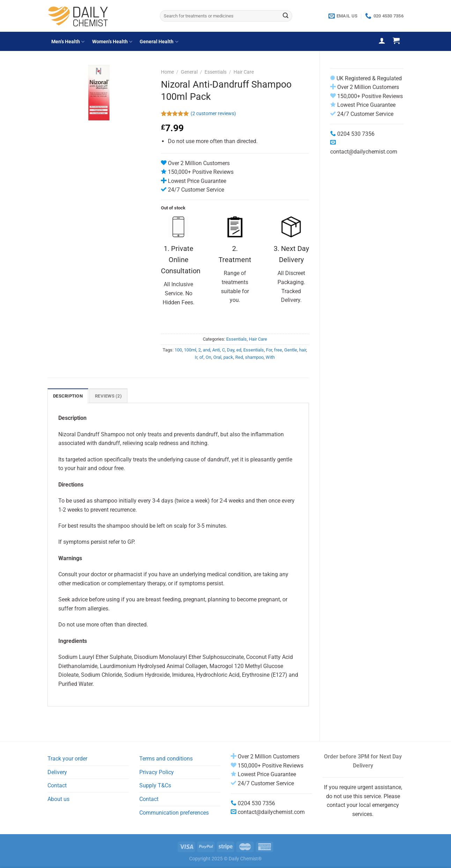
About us (58, 799)
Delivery (57, 772)
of (201, 357)
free (278, 350)
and (206, 350)
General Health (159, 42)
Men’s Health (68, 42)
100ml (190, 350)
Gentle (291, 350)
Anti (216, 350)
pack (228, 357)
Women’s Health (112, 42)
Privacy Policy (157, 772)
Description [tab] (68, 396)
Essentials (216, 72)
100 (178, 350)
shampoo (254, 357)
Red (239, 357)
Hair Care (244, 72)
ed (239, 350)
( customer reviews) (213, 114)
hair (303, 350)
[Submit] (286, 16)
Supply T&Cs (155, 785)
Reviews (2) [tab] (108, 396)
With (270, 357)
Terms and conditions (166, 759)
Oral (217, 357)
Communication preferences (174, 813)
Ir (196, 357)
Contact (57, 785)
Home (167, 72)
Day (231, 350)
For (269, 350)
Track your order (67, 759)
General (189, 72)
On (208, 357)
